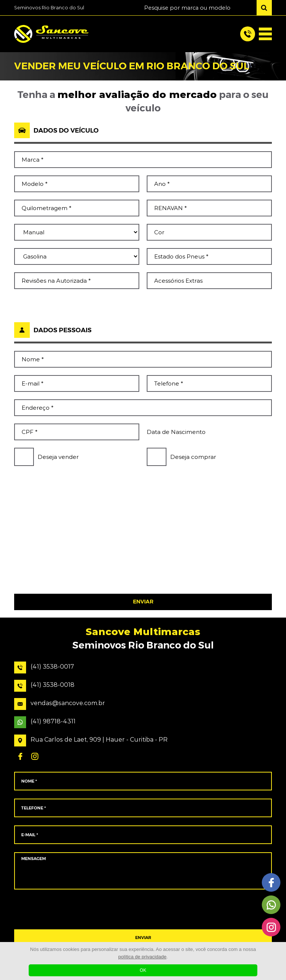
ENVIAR (143, 602)
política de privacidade (142, 957)
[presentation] (143, 563)
